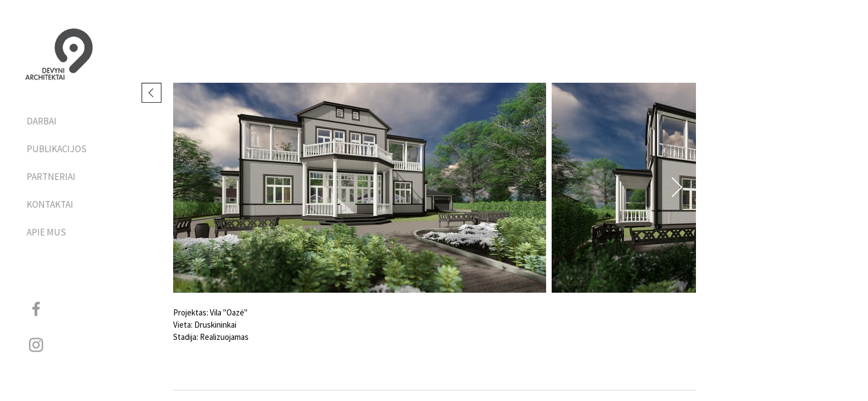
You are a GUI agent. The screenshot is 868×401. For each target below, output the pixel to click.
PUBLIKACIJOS (56, 149)
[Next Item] (677, 188)
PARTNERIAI (51, 177)
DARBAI (42, 121)
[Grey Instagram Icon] (36, 345)
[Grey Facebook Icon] (36, 309)
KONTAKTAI (50, 204)
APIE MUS (46, 232)
